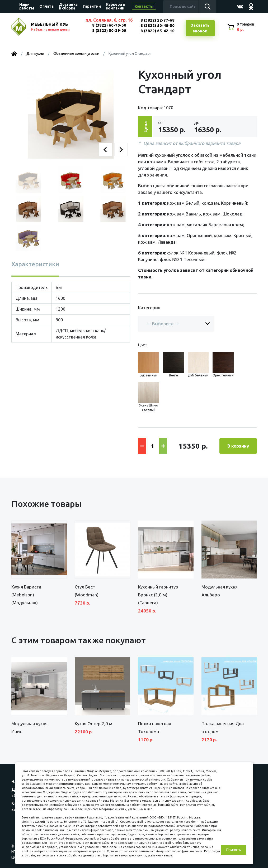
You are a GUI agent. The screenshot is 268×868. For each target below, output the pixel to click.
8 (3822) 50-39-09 (109, 30)
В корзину (238, 446)
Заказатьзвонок (200, 28)
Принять (234, 850)
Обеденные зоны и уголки (76, 53)
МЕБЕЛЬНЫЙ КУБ (55, 27)
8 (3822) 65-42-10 (157, 31)
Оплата (46, 6)
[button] (106, 150)
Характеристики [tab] (35, 264)
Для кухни (35, 53)
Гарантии (92, 6)
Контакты (144, 6)
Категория (149, 308)
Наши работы (27, 6)
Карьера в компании (116, 6)
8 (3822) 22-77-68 (157, 20)
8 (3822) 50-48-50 (157, 25)
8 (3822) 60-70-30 (109, 25)
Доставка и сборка (68, 6)
